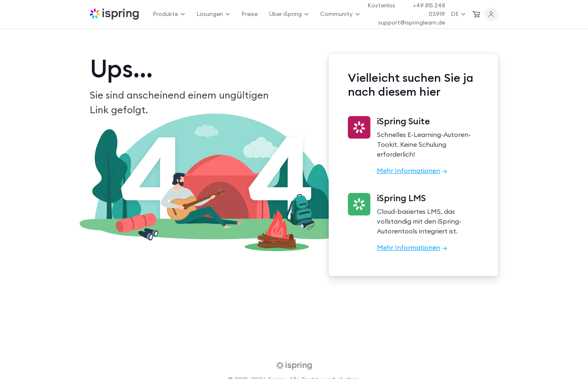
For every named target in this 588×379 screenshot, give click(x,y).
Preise (249, 14)
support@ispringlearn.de (412, 22)
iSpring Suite (403, 121)
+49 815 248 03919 (429, 10)
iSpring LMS (401, 198)
